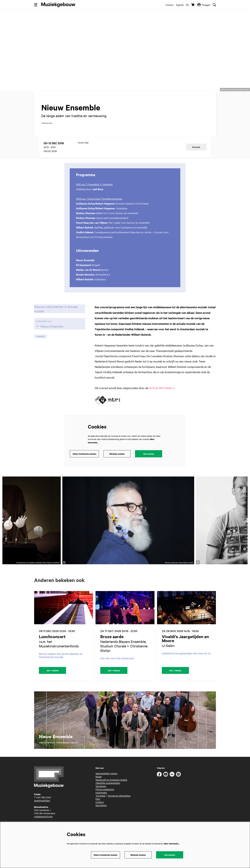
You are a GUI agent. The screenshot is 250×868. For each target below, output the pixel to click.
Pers (98, 803)
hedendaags (47, 128)
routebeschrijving (43, 821)
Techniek (100, 800)
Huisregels (101, 797)
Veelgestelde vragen (106, 778)
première (41, 341)
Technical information (119, 800)
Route (99, 781)
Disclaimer (101, 810)
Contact (170, 5)
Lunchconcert (52, 641)
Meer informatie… (172, 844)
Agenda (180, 5)
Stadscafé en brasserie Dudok (111, 784)
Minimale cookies (117, 458)
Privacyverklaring (105, 794)
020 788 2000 (44, 802)
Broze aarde (112, 641)
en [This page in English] (187, 5)
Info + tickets (53, 675)
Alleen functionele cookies (84, 458)
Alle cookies (149, 458)
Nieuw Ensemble (49, 331)
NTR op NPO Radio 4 (162, 393)
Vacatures (101, 791)
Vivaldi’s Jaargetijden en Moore (185, 643)
